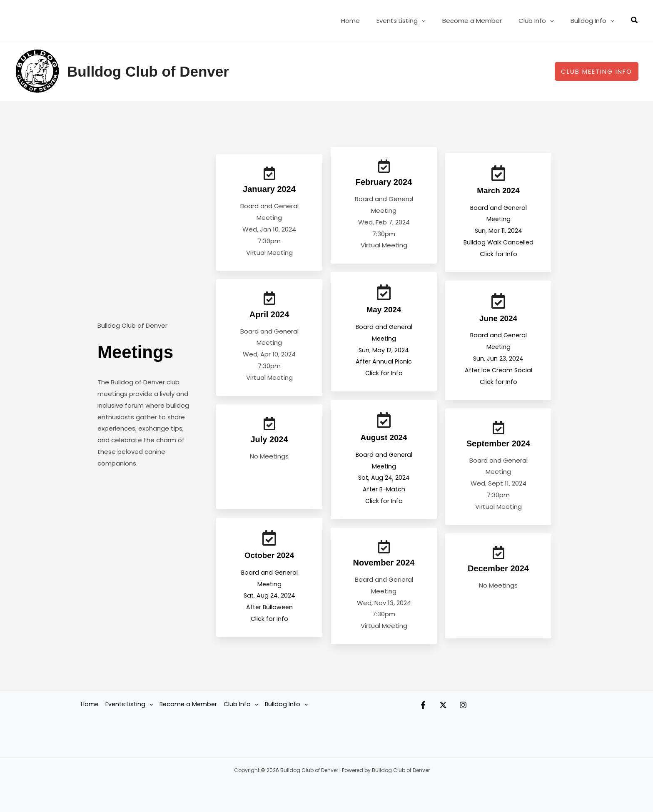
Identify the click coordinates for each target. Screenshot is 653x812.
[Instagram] (480, 710)
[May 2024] (384, 295)
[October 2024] (269, 544)
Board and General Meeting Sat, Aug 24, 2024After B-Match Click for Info (384, 479)
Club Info (542, 21)
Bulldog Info (594, 21)
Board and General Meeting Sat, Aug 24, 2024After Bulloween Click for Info (269, 601)
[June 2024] (498, 301)
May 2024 (384, 312)
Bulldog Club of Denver (148, 71)
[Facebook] (423, 710)
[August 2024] (384, 422)
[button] (436, 21)
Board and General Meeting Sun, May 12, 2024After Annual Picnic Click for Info (384, 352)
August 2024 (384, 439)
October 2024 (269, 561)
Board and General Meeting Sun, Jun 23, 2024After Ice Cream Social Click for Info (498, 358)
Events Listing (416, 21)
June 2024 (498, 318)
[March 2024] (498, 173)
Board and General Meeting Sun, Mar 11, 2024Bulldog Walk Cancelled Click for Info (498, 230)
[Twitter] (451, 710)
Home (369, 21)
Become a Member (482, 21)
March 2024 (498, 190)
